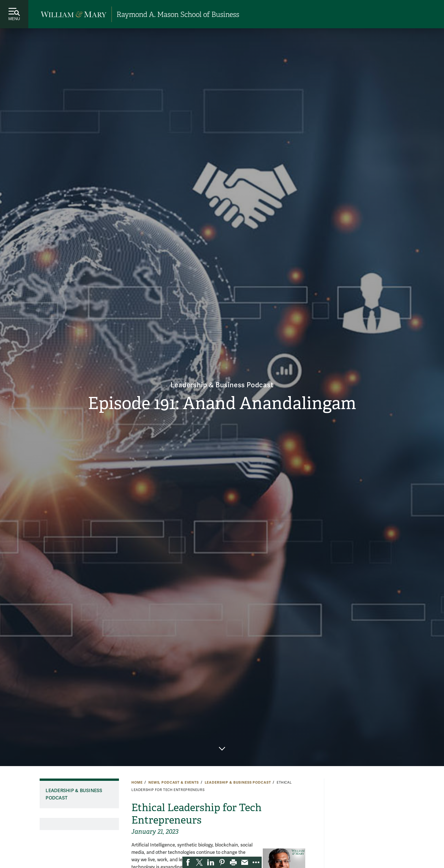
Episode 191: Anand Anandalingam (222, 403)
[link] (188, 862)
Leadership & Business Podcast (222, 385)
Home (137, 783)
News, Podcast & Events (174, 783)
